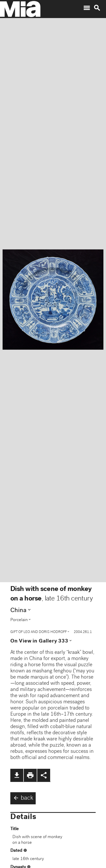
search (97, 8)
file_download (17, 775)
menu (87, 8)
